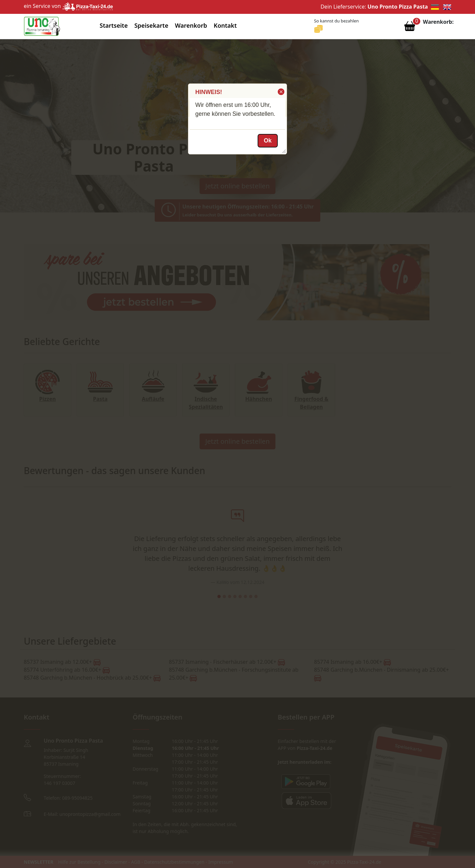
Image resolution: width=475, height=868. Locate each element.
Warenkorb (191, 25)
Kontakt (225, 25)
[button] (281, 92)
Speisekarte (151, 25)
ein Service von (68, 6)
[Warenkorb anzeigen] (410, 28)
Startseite (114, 25)
